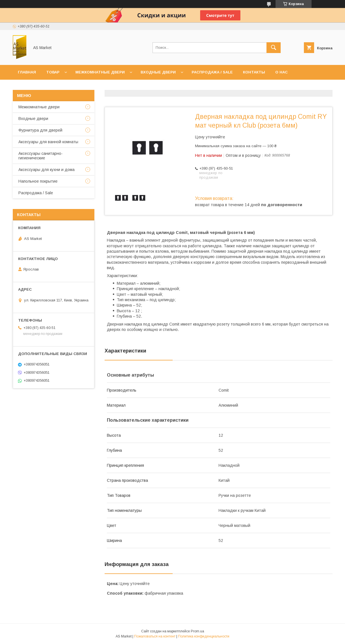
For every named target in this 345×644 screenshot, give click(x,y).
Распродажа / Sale (212, 72)
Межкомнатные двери (100, 72)
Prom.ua (197, 631)
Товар (53, 72)
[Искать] (274, 48)
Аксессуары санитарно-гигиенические (41, 156)
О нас (281, 72)
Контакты (254, 72)
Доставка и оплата (39, 87)
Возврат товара (88, 87)
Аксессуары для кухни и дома (46, 170)
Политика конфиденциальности (204, 636)
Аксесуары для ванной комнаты (48, 142)
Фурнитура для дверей (40, 130)
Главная (27, 72)
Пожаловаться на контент (155, 636)
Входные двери (158, 72)
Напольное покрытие (38, 181)
